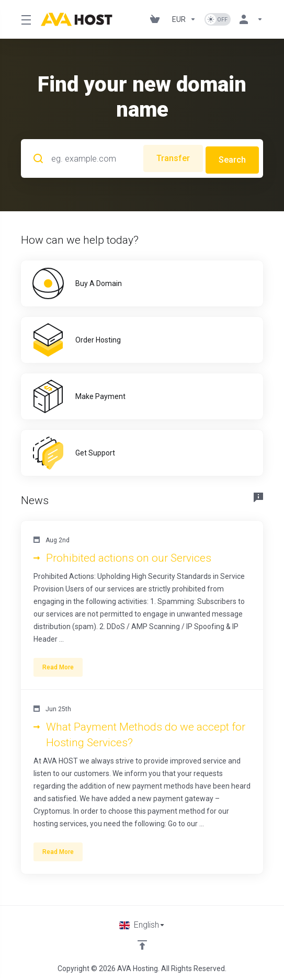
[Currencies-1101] (184, 19)
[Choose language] (142, 922)
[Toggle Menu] (25, 19)
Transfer (170, 157)
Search (232, 157)
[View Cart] (157, 19)
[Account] (249, 19)
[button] (142, 602)
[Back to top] (142, 942)
